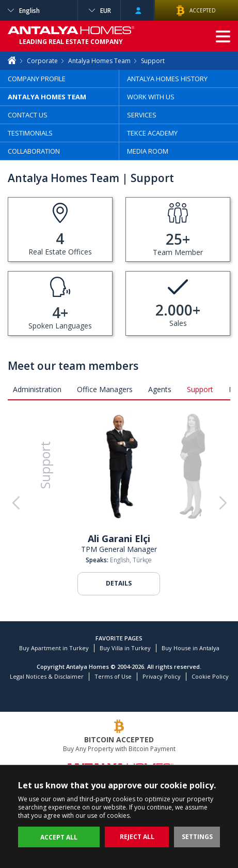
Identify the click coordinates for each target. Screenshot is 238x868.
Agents (160, 390)
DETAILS (119, 583)
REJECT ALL (137, 837)
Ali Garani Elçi (119, 538)
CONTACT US (28, 115)
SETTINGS (197, 837)
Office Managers (105, 390)
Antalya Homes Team (99, 61)
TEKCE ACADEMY (152, 133)
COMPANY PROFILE (37, 79)
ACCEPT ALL (59, 837)
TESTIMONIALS (30, 133)
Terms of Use (113, 676)
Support (200, 390)
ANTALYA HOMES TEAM (47, 97)
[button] (223, 503)
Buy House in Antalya (191, 648)
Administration (37, 390)
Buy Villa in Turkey (125, 648)
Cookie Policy (210, 676)
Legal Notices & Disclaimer (47, 676)
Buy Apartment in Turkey (54, 648)
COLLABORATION (34, 151)
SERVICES (142, 115)
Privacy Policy (162, 676)
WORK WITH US (151, 97)
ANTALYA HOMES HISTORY (167, 79)
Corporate (42, 61)
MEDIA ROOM (148, 151)
